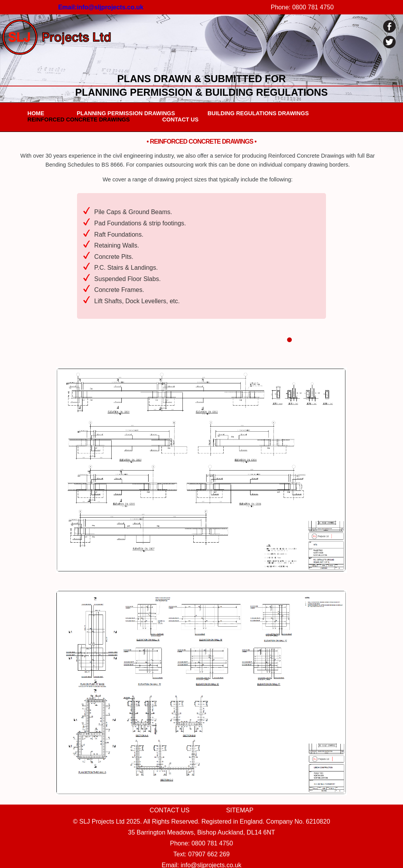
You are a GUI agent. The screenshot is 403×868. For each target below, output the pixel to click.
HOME (36, 113)
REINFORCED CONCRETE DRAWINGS (79, 119)
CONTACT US (180, 119)
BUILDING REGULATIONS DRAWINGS (258, 113)
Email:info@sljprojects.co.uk (101, 7)
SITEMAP (240, 810)
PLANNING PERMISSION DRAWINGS (126, 113)
